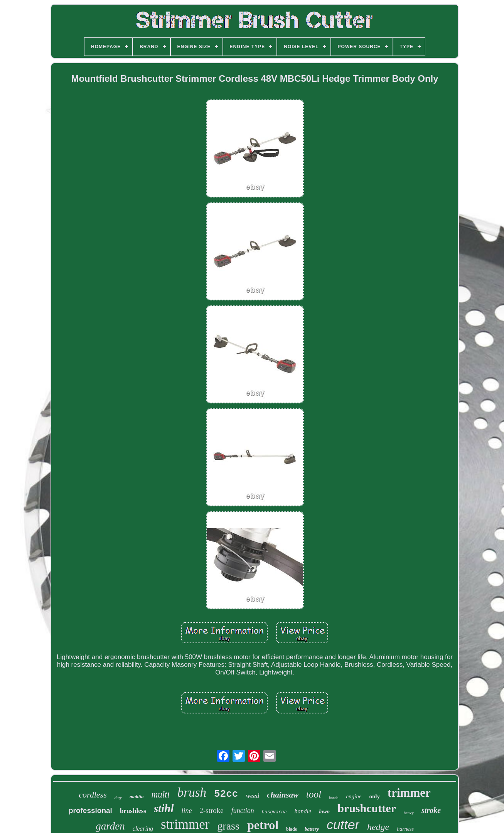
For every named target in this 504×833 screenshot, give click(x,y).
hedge (378, 827)
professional (90, 810)
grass (228, 826)
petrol (263, 825)
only (374, 796)
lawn (324, 812)
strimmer (185, 824)
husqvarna (274, 812)
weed (252, 796)
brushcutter (367, 808)
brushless (133, 811)
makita (137, 797)
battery (312, 829)
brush (192, 793)
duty (118, 798)
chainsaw (283, 795)
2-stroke (212, 810)
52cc (226, 794)
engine (354, 796)
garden (110, 826)
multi (161, 795)
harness (405, 829)
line (187, 811)
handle (303, 811)
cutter (343, 825)
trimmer (409, 793)
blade (292, 829)
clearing (143, 829)
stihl (164, 808)
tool (314, 794)
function (243, 811)
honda (334, 798)
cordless (93, 795)
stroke (431, 810)
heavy (409, 813)
